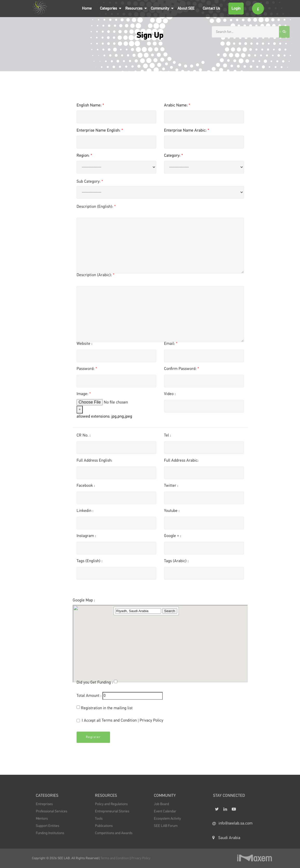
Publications (104, 831)
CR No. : (84, 437)
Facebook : (86, 487)
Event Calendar (165, 816)
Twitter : (171, 487)
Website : (84, 346)
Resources (134, 8)
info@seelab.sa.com (232, 832)
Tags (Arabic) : (176, 563)
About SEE (186, 8)
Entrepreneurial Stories (112, 816)
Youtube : (172, 513)
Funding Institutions (50, 838)
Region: (84, 156)
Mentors (42, 823)
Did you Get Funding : (95, 684)
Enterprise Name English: (100, 131)
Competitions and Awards (114, 838)
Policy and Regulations (111, 809)
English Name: (90, 105)
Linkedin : (85, 513)
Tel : (168, 437)
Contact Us (211, 8)
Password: (87, 371)
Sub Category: (90, 184)
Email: (171, 346)
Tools (99, 823)
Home (87, 8)
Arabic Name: (177, 105)
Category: (173, 156)
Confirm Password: (182, 371)
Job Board (161, 809)
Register (93, 741)
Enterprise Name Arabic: (187, 131)
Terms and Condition (120, 722)
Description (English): (96, 209)
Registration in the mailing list (107, 710)
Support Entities (47, 831)
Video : (170, 396)
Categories (108, 8)
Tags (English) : (90, 563)
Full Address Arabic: (181, 462)
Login (236, 8)
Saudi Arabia (226, 846)
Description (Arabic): (96, 277)
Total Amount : (89, 698)
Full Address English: (94, 462)
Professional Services (52, 816)
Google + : (173, 538)
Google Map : (84, 632)
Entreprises (44, 809)
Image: (84, 396)
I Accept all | (120, 723)
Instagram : (86, 538)
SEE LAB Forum (166, 831)
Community (160, 8)
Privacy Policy (151, 722)
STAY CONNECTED (229, 801)
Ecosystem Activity (167, 823)
